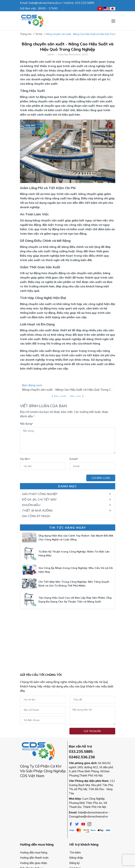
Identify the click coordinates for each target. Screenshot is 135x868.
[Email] (92, 466)
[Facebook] (71, 824)
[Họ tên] (43, 466)
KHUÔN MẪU (31, 505)
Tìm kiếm (75, 852)
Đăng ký (75, 863)
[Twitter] (77, 824)
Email (74, 459)
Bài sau (77, 396)
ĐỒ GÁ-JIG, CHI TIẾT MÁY (39, 499)
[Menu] (113, 21)
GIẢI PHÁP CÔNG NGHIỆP (40, 494)
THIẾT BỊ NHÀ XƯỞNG (37, 510)
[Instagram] (89, 824)
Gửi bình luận (101, 478)
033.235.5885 (81, 751)
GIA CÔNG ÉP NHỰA (36, 516)
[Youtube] (84, 824)
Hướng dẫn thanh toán (34, 858)
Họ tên (25, 459)
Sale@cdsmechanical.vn (93, 812)
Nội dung (27, 424)
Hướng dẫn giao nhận (34, 863)
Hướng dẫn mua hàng (34, 852)
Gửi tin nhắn (92, 731)
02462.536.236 (82, 757)
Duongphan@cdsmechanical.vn (88, 816)
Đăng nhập (76, 858)
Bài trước (60, 396)
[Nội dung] (68, 440)
